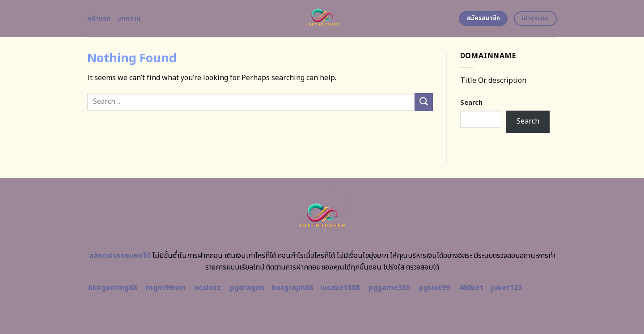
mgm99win (166, 288)
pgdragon (247, 288)
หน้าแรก (99, 19)
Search (471, 103)
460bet (471, 288)
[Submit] (424, 102)
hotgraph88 (292, 288)
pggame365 (389, 288)
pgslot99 (434, 288)
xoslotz (208, 288)
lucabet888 (340, 288)
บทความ (129, 19)
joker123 (506, 288)
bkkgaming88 (112, 288)
